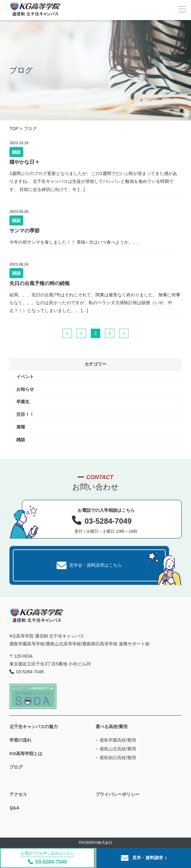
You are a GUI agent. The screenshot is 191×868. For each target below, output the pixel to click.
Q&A (14, 808)
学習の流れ (20, 740)
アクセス (18, 794)
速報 (21, 427)
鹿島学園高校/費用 (118, 740)
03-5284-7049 (47, 858)
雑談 (16, 152)
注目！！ (25, 414)
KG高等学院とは (26, 754)
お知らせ (25, 389)
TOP (14, 129)
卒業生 (23, 402)
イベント (25, 377)
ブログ (16, 767)
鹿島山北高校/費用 (118, 749)
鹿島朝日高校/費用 (118, 758)
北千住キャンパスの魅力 (34, 727)
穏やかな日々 (25, 162)
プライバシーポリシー (117, 794)
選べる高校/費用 (112, 727)
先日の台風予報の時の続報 (40, 283)
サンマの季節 (25, 231)
